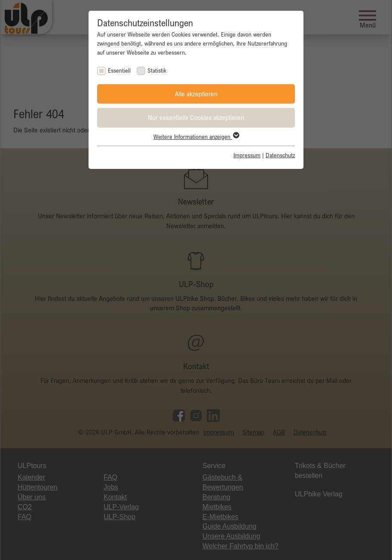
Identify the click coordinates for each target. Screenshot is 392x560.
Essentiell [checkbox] (119, 70)
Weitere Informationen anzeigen (196, 137)
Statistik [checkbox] (157, 70)
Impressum (247, 155)
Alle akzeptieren (196, 94)
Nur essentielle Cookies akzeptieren (196, 117)
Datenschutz (280, 155)
